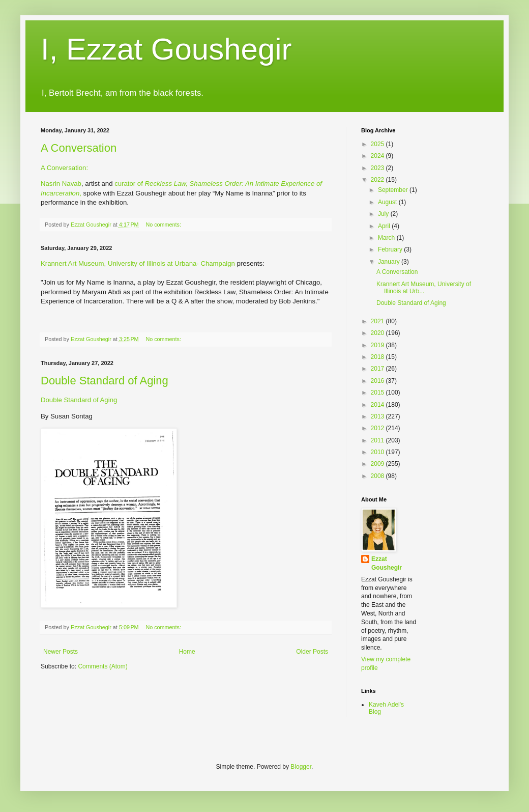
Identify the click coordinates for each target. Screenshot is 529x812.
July (384, 214)
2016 (378, 381)
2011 (378, 440)
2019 (378, 345)
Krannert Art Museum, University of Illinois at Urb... (424, 288)
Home (187, 652)
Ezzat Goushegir (387, 563)
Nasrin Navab (61, 184)
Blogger (301, 767)
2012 (378, 428)
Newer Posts (61, 652)
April (385, 226)
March (387, 238)
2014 (378, 405)
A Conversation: (64, 168)
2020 (378, 333)
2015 (378, 393)
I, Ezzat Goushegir (166, 49)
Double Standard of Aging (105, 381)
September (394, 190)
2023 (378, 168)
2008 (378, 476)
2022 (378, 180)
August (388, 202)
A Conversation (79, 148)
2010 (378, 452)
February (391, 249)
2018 (378, 357)
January (390, 262)
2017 (378, 369)
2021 (378, 321)
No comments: (164, 225)
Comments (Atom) (102, 666)
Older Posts (312, 652)
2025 (378, 144)
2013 (378, 416)
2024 (378, 156)
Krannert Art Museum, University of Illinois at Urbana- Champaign (138, 263)
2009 (378, 464)
